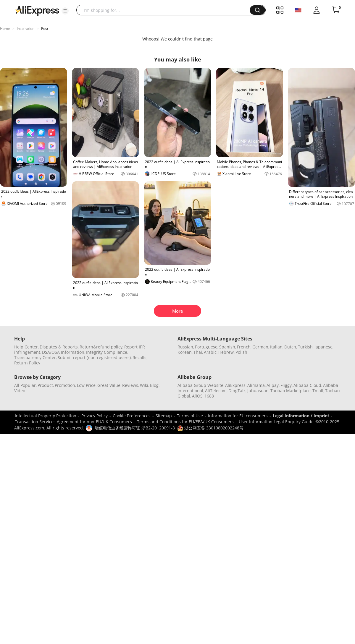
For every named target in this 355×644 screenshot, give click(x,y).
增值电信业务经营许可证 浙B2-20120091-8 (135, 428)
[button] (65, 11)
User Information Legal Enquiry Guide (276, 422)
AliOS (197, 396)
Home (5, 29)
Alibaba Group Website (200, 385)
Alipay (273, 385)
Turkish (305, 347)
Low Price (86, 385)
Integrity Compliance (107, 352)
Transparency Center (35, 357)
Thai (198, 352)
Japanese (323, 347)
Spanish (227, 347)
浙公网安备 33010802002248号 (210, 428)
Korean (185, 352)
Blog (154, 385)
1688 (209, 396)
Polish (241, 352)
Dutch (290, 347)
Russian (185, 347)
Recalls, (140, 357)
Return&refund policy (101, 347)
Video (20, 391)
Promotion (65, 385)
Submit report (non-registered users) (94, 357)
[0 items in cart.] (336, 10)
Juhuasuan (258, 391)
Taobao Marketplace (291, 391)
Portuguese (206, 347)
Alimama (256, 385)
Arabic (210, 352)
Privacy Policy (95, 416)
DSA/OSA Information (63, 352)
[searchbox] (165, 10)
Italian (276, 347)
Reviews (130, 385)
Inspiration (26, 29)
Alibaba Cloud (307, 385)
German (260, 347)
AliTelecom (216, 391)
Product (45, 385)
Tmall (318, 391)
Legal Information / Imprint (301, 416)
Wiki (144, 385)
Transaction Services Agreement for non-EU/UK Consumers (73, 422)
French (244, 347)
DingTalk (237, 391)
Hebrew (226, 352)
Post (45, 29)
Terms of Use (190, 416)
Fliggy (286, 385)
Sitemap (164, 416)
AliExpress (235, 385)
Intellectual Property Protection (46, 416)
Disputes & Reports (59, 347)
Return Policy (27, 363)
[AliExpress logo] (37, 10)
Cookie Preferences (132, 416)
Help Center (26, 347)
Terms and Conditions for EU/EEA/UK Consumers (185, 422)
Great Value (109, 385)
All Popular (25, 385)
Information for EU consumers (238, 416)
